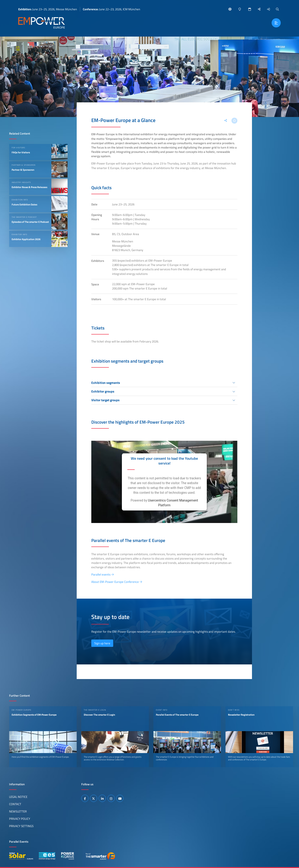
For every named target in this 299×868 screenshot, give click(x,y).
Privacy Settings (21, 826)
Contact (15, 804)
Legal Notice (18, 797)
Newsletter (18, 811)
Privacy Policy (20, 819)
